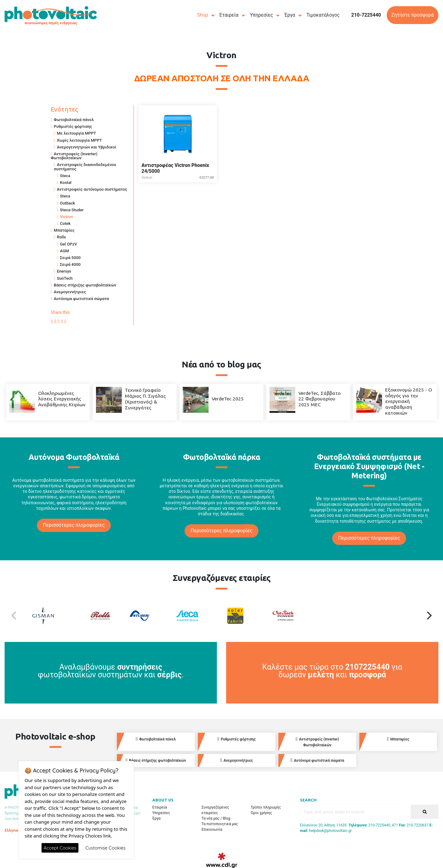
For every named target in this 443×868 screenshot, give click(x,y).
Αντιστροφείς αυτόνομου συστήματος (92, 189)
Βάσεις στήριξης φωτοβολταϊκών (85, 285)
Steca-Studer (72, 210)
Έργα (290, 15)
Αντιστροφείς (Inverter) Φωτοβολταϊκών (74, 156)
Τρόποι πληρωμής (266, 807)
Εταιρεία (229, 15)
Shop (203, 15)
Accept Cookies (60, 848)
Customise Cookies (105, 848)
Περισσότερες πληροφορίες (74, 525)
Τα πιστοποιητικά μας (220, 824)
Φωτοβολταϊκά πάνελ (74, 120)
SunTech (65, 278)
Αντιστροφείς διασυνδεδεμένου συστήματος (85, 167)
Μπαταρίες (64, 230)
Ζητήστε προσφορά (413, 15)
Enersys (64, 271)
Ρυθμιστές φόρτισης (73, 126)
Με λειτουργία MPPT (77, 133)
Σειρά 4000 (70, 264)
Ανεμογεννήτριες (70, 292)
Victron (66, 217)
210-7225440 (366, 15)
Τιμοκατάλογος (323, 15)
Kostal (66, 183)
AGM (64, 251)
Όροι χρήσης (261, 813)
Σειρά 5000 (70, 258)
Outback (68, 203)
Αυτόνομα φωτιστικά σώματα (81, 299)
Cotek (65, 223)
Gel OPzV (68, 244)
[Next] (429, 616)
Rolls (61, 237)
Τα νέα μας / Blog (216, 818)
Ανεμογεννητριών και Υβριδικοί (87, 147)
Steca (65, 176)
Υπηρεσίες (261, 15)
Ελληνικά (12, 830)
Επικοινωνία (212, 829)
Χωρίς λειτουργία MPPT (80, 140)
